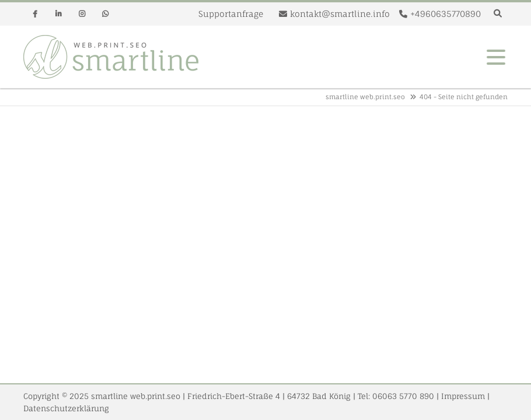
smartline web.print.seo (365, 97)
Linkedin (58, 14)
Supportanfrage (231, 14)
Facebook (35, 14)
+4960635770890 (446, 14)
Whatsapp (105, 14)
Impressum (463, 396)
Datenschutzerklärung (66, 408)
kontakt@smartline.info (340, 14)
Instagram (82, 14)
